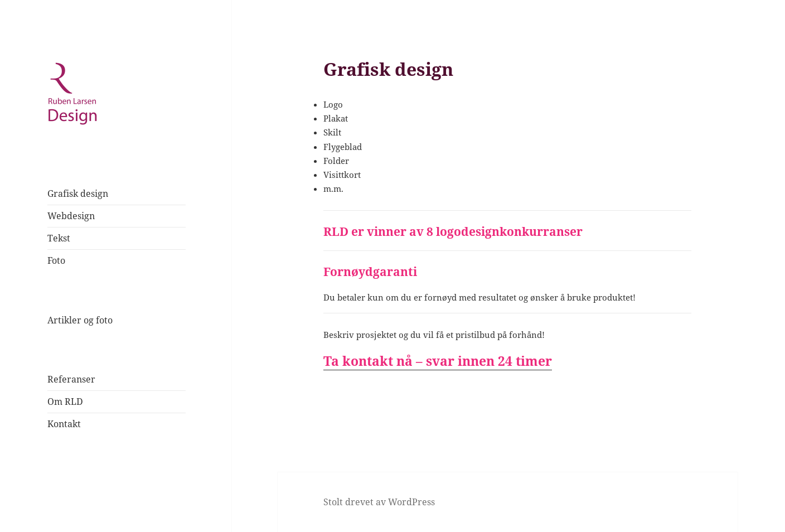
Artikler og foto (80, 320)
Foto (56, 260)
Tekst (59, 238)
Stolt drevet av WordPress (379, 502)
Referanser (71, 379)
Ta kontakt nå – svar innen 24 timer (438, 361)
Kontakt (64, 424)
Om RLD (65, 402)
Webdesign (71, 216)
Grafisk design (78, 194)
